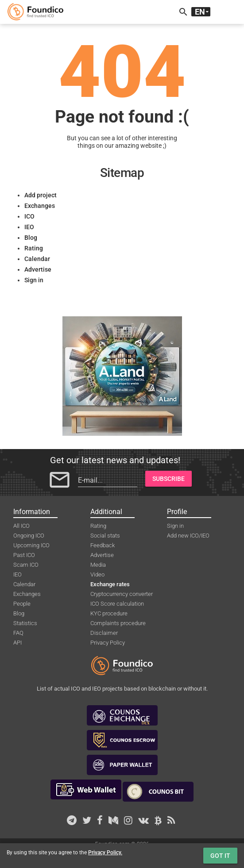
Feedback (103, 545)
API (17, 643)
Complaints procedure (118, 623)
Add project (41, 195)
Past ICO (24, 555)
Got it (220, 856)
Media (98, 565)
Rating (34, 248)
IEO (29, 227)
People (22, 604)
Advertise (38, 269)
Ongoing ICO (29, 536)
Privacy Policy (108, 643)
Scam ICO (26, 565)
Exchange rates (110, 584)
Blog (31, 238)
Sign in (34, 280)
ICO (29, 216)
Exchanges (40, 206)
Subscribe (168, 479)
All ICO (21, 526)
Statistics (25, 623)
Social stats (105, 536)
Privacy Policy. (105, 853)
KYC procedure (109, 613)
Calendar (37, 259)
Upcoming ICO (31, 545)
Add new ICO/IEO (188, 536)
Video (97, 574)
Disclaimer (104, 633)
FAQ (18, 633)
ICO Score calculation (117, 604)
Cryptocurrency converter (122, 594)
